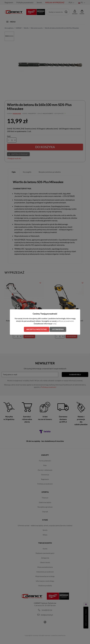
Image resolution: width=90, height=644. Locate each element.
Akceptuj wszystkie (37, 329)
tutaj (54, 324)
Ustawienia (58, 329)
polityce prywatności (65, 321)
